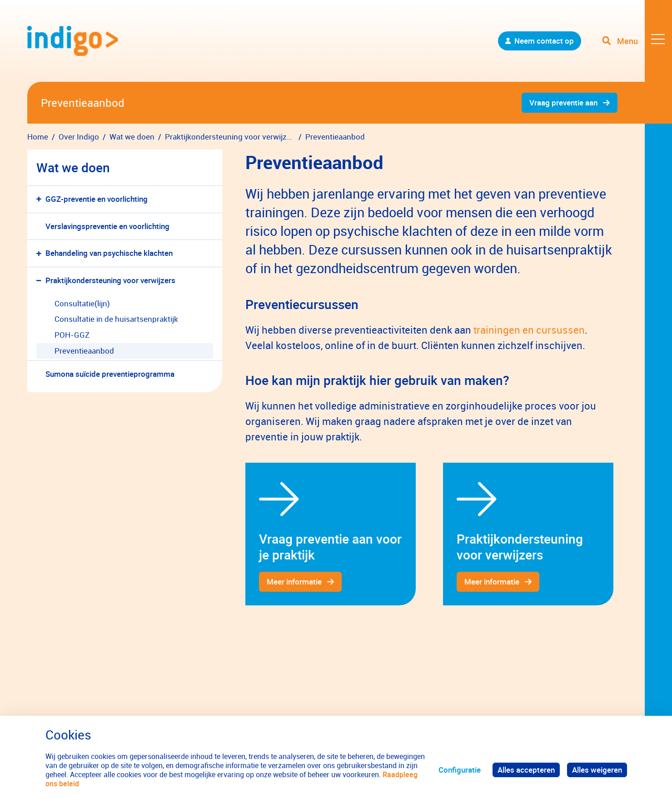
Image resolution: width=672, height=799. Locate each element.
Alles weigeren (597, 770)
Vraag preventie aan (563, 102)
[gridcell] (331, 534)
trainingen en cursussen (529, 330)
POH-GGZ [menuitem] (72, 335)
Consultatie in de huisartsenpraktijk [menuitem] (116, 319)
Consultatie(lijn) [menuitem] (82, 303)
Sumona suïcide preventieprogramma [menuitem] (110, 374)
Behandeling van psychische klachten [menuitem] (109, 253)
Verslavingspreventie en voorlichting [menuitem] (107, 226)
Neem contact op (544, 41)
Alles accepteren (526, 770)
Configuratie (460, 770)
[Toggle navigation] (637, 41)
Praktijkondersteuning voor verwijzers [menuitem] (110, 280)
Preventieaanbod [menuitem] (84, 351)
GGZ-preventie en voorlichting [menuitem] (97, 199)
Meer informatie (294, 582)
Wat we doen (73, 167)
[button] (41, 199)
